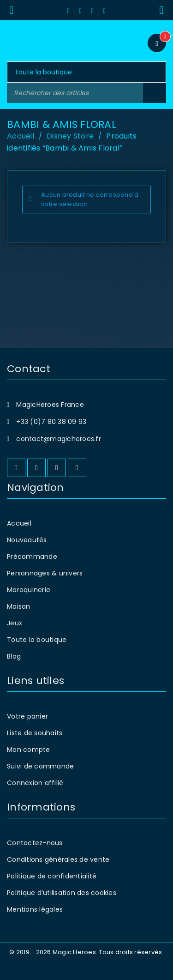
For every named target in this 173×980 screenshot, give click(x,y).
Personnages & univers (45, 573)
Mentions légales (35, 909)
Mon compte (29, 750)
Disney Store (70, 136)
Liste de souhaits (35, 733)
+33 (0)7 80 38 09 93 (51, 422)
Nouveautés (27, 540)
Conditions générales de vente (58, 859)
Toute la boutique (37, 640)
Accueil (21, 136)
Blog (14, 656)
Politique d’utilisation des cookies (62, 893)
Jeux (15, 623)
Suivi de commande (40, 766)
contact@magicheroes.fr (59, 439)
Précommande (32, 557)
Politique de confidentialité (52, 876)
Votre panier (27, 716)
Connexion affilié (35, 783)
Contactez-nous (35, 843)
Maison (19, 606)
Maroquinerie (29, 590)
